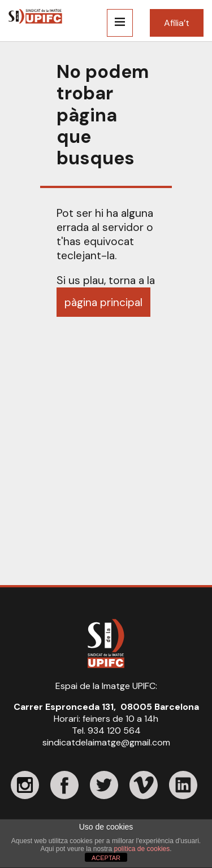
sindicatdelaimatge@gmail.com (106, 742)
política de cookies (142, 849)
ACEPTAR (106, 858)
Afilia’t (177, 23)
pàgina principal (103, 302)
